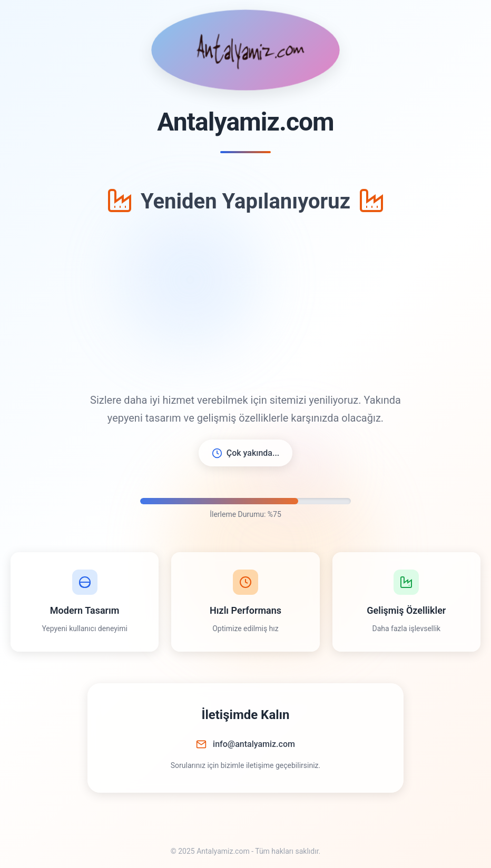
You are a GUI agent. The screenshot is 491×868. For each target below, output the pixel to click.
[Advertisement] (246, 305)
